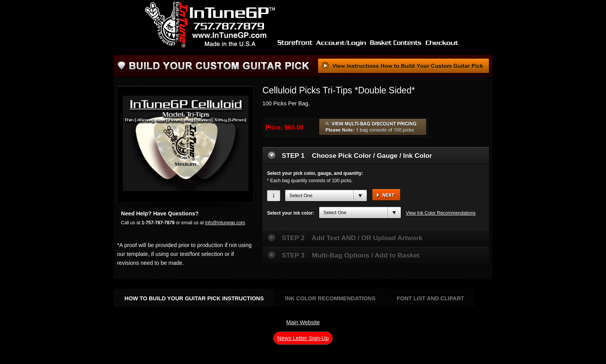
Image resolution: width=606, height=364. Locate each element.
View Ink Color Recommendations (441, 213)
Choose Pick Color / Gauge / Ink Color (357, 156)
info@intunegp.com (225, 223)
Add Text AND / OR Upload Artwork (352, 238)
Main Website (303, 322)
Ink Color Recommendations (330, 298)
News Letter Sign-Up (303, 338)
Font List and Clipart (431, 298)
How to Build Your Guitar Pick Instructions (194, 298)
